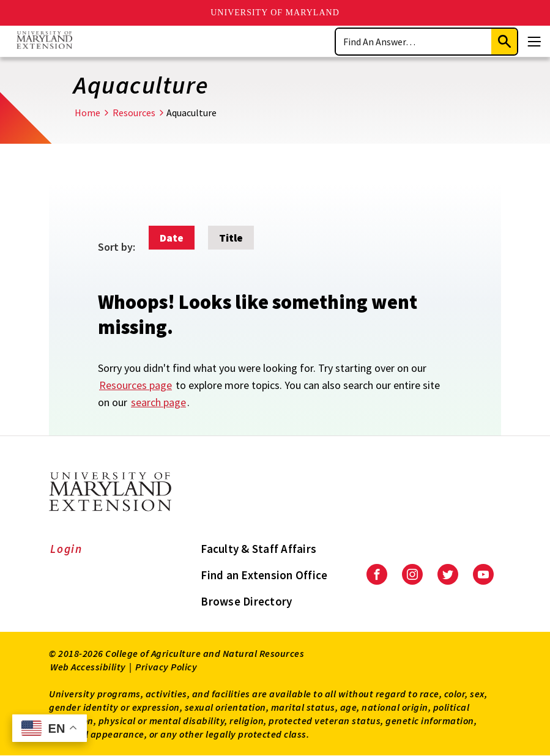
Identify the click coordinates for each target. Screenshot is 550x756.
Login (66, 549)
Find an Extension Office (264, 575)
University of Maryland (275, 13)
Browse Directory (246, 601)
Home (87, 113)
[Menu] (534, 42)
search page (158, 402)
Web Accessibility (88, 667)
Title (231, 238)
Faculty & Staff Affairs (258, 549)
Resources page (136, 385)
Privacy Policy (166, 667)
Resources (134, 113)
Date (172, 238)
